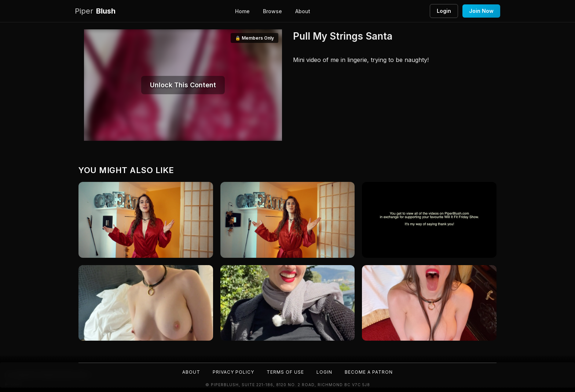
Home (242, 11)
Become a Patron (369, 372)
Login (444, 11)
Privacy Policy (233, 372)
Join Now (481, 11)
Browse (272, 11)
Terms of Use (285, 372)
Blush (95, 11)
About (303, 11)
